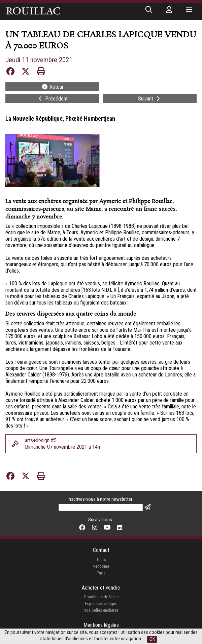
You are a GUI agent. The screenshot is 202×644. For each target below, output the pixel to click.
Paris (101, 573)
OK (152, 639)
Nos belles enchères (101, 610)
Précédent (52, 99)
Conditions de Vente (101, 597)
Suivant (150, 99)
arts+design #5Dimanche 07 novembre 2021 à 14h (62, 444)
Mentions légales (101, 625)
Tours (101, 559)
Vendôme (101, 566)
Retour (53, 87)
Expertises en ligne (101, 603)
